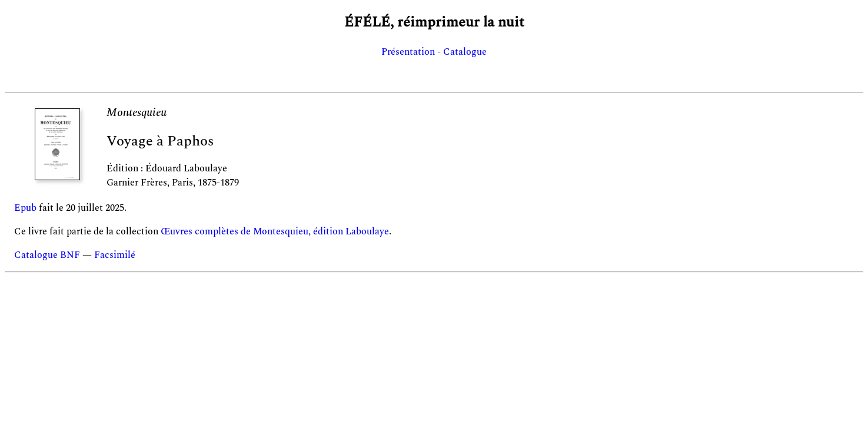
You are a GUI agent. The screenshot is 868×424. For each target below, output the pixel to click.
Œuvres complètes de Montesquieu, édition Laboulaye (275, 231)
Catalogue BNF (47, 255)
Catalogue (465, 52)
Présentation (408, 52)
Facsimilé (115, 255)
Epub (25, 208)
